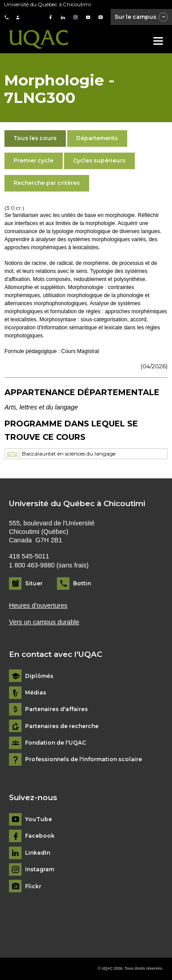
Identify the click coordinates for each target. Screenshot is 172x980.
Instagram (40, 869)
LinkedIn (38, 853)
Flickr (33, 886)
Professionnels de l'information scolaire (84, 759)
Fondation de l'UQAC (56, 743)
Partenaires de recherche (62, 726)
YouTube (39, 819)
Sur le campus (142, 17)
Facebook (40, 836)
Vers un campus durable (44, 622)
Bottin (82, 583)
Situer (34, 583)
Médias (36, 693)
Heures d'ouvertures (38, 605)
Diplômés (39, 676)
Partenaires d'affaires (56, 709)
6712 (12, 454)
